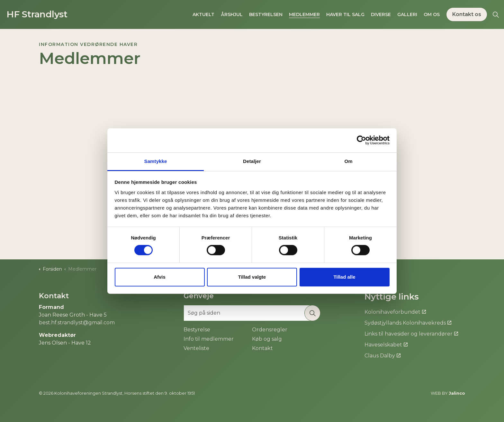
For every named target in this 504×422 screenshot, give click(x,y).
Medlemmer (304, 14)
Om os (432, 14)
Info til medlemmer (209, 339)
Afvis (160, 277)
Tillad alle (344, 277)
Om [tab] (348, 161)
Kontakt (262, 348)
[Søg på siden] (252, 313)
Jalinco (457, 393)
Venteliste (196, 348)
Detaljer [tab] (252, 161)
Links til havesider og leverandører (411, 334)
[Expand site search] (496, 14)
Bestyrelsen (266, 14)
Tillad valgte (252, 277)
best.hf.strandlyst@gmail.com (77, 323)
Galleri (407, 14)
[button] (312, 313)
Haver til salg (345, 14)
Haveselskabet (386, 345)
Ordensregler (270, 330)
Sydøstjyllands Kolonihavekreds (408, 323)
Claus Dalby (382, 356)
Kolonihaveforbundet (395, 312)
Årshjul (232, 14)
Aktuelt (203, 14)
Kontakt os (467, 14)
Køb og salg (267, 339)
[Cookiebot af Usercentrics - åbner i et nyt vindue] (361, 140)
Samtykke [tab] (156, 161)
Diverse (381, 14)
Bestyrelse (197, 330)
